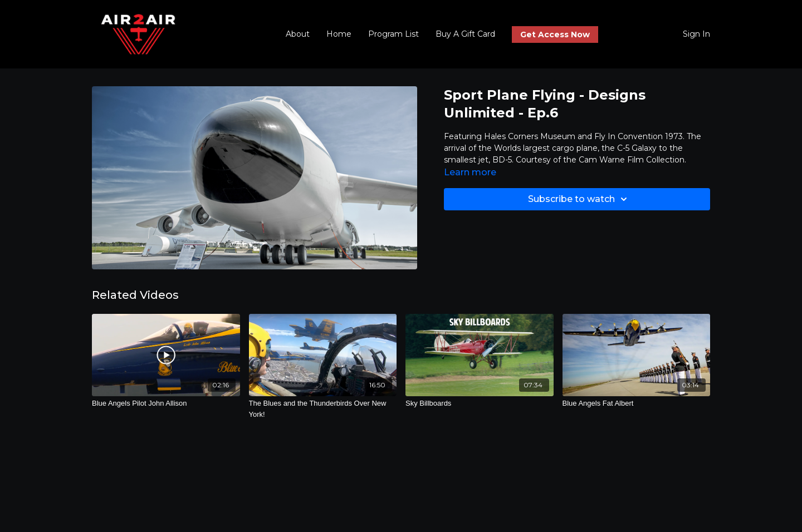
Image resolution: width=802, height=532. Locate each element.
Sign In (696, 34)
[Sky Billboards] (480, 403)
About (298, 34)
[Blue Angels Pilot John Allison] (166, 403)
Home (339, 34)
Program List (393, 34)
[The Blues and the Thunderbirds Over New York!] (323, 409)
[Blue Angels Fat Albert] (637, 403)
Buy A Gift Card (465, 34)
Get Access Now (555, 35)
